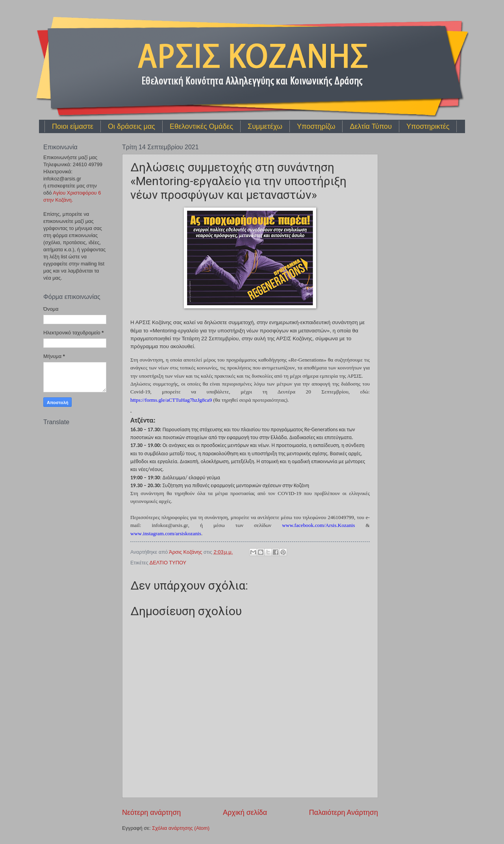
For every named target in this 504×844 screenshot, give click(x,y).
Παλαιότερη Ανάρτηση (344, 812)
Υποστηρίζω (316, 126)
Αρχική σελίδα (245, 812)
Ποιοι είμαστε (73, 126)
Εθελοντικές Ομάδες (201, 126)
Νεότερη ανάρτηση (151, 812)
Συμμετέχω (265, 126)
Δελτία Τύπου (371, 126)
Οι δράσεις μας (132, 126)
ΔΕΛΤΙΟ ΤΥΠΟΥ (168, 563)
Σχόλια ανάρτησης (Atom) (181, 828)
